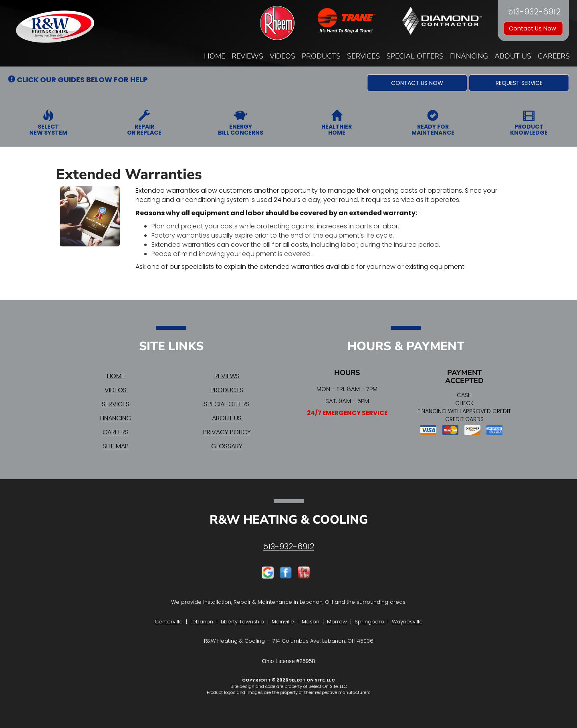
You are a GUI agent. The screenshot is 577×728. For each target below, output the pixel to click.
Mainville (283, 622)
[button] (417, 83)
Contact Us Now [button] (533, 28)
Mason (311, 622)
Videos (282, 56)
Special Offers (415, 56)
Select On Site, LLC (312, 680)
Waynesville (407, 622)
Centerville (169, 622)
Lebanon (202, 622)
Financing (469, 56)
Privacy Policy (227, 432)
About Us (513, 56)
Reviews (247, 56)
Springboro (369, 622)
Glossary (227, 446)
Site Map (116, 446)
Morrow (337, 622)
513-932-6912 (289, 547)
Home (215, 56)
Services (363, 56)
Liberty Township (242, 622)
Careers (554, 56)
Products (321, 56)
